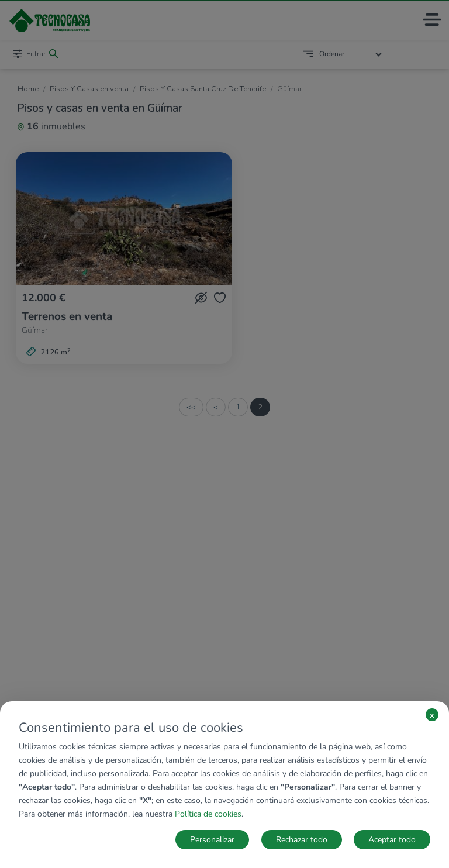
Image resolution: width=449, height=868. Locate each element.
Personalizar (212, 840)
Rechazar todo (302, 840)
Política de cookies (208, 814)
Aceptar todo (392, 840)
